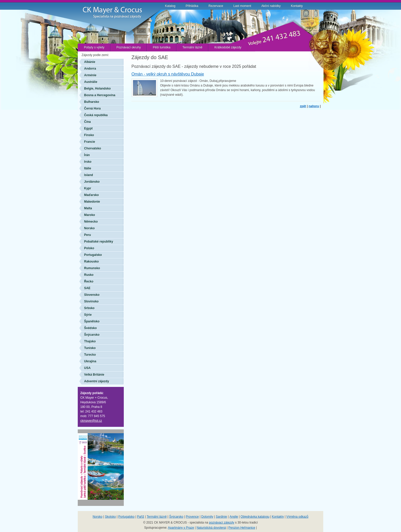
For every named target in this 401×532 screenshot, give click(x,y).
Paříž (141, 517)
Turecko (90, 355)
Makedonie (92, 202)
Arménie (90, 75)
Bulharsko (92, 102)
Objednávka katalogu (255, 517)
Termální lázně (192, 47)
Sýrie (88, 315)
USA (87, 368)
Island (89, 175)
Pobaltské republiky (99, 242)
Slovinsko (91, 301)
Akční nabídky (271, 6)
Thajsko (90, 341)
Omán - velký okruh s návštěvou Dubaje (168, 74)
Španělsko (92, 321)
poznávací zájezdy (222, 523)
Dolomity (207, 517)
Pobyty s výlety (94, 47)
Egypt (88, 128)
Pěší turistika (161, 47)
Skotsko (110, 517)
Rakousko (91, 262)
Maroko (90, 215)
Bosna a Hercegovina (100, 95)
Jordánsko (92, 182)
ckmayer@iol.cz (91, 421)
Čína (87, 122)
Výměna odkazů (297, 517)
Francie (90, 142)
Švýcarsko (92, 335)
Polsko (89, 248)
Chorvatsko (93, 148)
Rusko (89, 275)
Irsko (88, 162)
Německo (91, 222)
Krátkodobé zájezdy (228, 47)
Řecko (89, 281)
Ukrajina (90, 361)
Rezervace (216, 6)
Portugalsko (93, 255)
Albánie (90, 62)
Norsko (89, 228)
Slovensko (92, 295)
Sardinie (221, 517)
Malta (88, 208)
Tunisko (90, 348)
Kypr (88, 188)
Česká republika (96, 115)
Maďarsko (91, 195)
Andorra (90, 69)
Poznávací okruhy (129, 47)
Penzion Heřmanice (242, 528)
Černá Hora (92, 108)
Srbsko (89, 308)
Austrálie (91, 82)
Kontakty (297, 6)
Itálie (88, 168)
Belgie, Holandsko (97, 89)
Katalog (170, 6)
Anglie (234, 517)
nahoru (314, 106)
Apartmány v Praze (181, 528)
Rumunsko (92, 268)
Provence (192, 517)
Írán (87, 155)
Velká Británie (94, 375)
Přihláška (192, 6)
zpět (303, 106)
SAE (87, 288)
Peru (88, 235)
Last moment (242, 6)
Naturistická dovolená (211, 528)
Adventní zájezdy (97, 381)
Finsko (89, 135)
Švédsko (90, 328)
